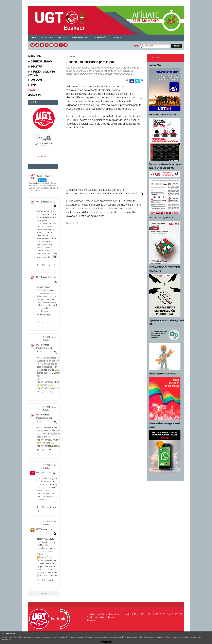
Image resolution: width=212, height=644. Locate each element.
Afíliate (62, 38)
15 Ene (51, 530)
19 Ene (39, 352)
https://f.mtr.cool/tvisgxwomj (50, 446)
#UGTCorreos (43, 428)
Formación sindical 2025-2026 (163, 115)
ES (135, 46)
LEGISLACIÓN (34, 95)
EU (138, 46)
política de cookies (172, 637)
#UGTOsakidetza (45, 358)
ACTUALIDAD (34, 57)
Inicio (34, 38)
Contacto (47, 38)
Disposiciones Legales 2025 (161, 218)
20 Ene (53, 202)
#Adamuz (41, 315)
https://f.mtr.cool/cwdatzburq (50, 388)
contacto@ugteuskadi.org (104, 618)
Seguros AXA (155, 65)
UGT (38, 473)
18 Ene (48, 473)
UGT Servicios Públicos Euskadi (44, 347)
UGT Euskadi (42, 202)
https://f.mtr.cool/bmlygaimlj (50, 382)
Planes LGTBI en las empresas (162, 374)
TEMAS (32, 90)
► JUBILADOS (35, 80)
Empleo (119, 38)
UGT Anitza (41, 530)
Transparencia (80, 38)
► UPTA (32, 85)
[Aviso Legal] (92, 621)
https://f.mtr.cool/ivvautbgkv (49, 440)
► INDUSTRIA (35, 67)
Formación (102, 38)
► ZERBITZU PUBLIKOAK (40, 62)
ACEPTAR (106, 642)
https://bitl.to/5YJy (49, 576)
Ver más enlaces (44, 157)
